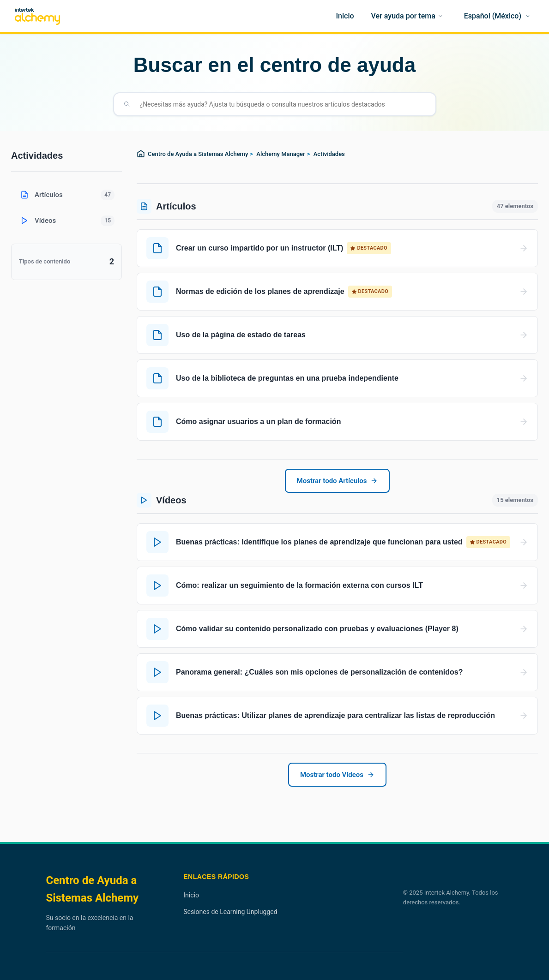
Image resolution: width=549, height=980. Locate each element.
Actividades (329, 154)
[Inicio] (345, 16)
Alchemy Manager (281, 154)
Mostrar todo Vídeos (337, 775)
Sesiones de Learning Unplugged (230, 912)
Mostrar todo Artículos (338, 481)
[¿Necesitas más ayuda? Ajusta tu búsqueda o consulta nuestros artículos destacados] (282, 104)
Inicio (191, 895)
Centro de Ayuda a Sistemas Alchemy (198, 154)
